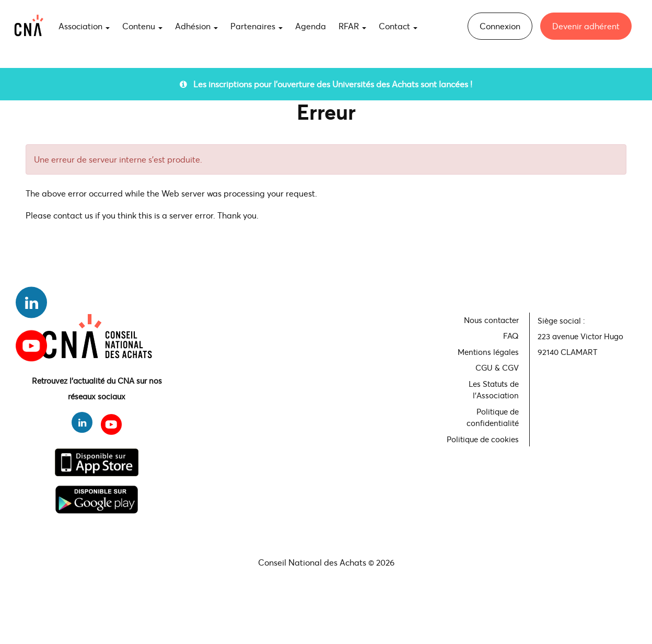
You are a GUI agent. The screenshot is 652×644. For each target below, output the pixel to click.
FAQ (511, 336)
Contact (398, 26)
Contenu (142, 26)
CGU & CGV (497, 367)
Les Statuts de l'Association (494, 390)
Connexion (500, 26)
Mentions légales (488, 352)
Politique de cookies (483, 439)
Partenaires (257, 26)
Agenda (311, 26)
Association (84, 26)
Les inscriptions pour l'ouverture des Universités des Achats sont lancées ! (326, 84)
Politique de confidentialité (493, 417)
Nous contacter (491, 320)
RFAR (352, 26)
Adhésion (196, 26)
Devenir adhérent (586, 26)
